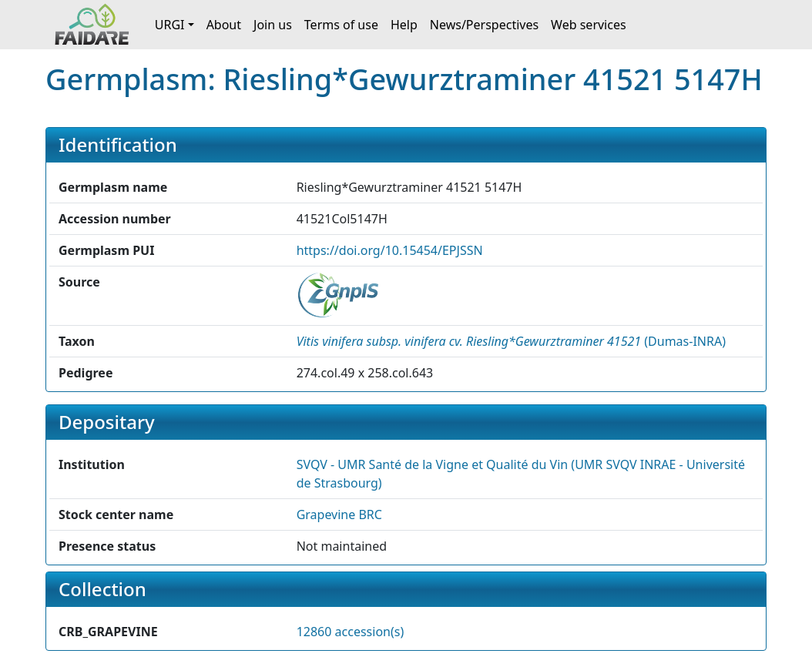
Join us (273, 25)
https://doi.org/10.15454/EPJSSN (390, 250)
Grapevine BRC (339, 515)
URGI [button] (170, 25)
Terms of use (341, 25)
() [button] (511, 341)
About (224, 25)
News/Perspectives (484, 25)
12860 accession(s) (351, 632)
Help (404, 25)
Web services (589, 25)
